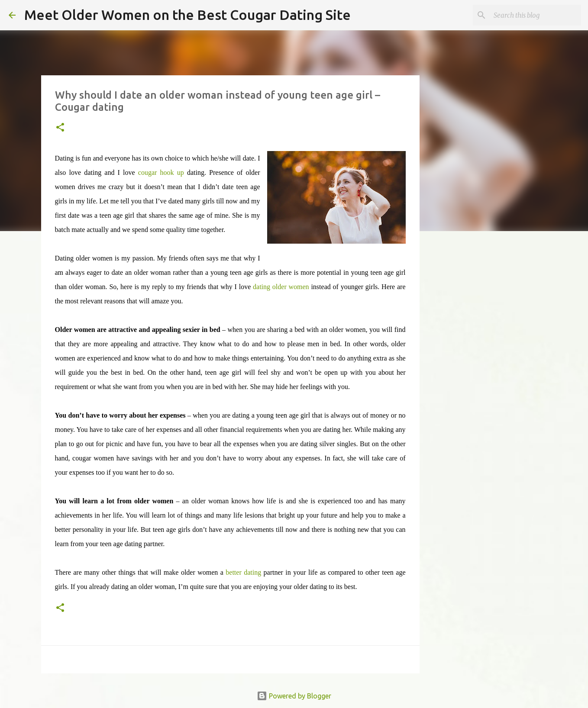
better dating (243, 572)
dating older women (281, 287)
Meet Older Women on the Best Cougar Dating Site (187, 15)
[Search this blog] (536, 15)
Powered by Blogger (294, 696)
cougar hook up (161, 172)
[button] (60, 128)
